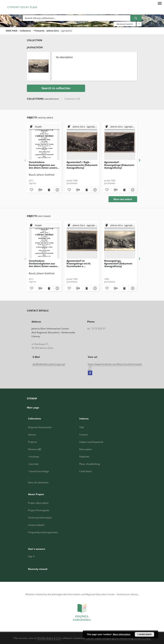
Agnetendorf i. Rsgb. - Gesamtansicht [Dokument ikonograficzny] (82, 165)
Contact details (36, 525)
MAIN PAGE (12, 31)
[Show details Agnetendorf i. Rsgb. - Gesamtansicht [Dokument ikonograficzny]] (95, 190)
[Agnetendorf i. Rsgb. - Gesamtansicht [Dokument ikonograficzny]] (82, 142)
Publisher (84, 457)
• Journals (33, 464)
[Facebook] (90, 373)
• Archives (34, 457)
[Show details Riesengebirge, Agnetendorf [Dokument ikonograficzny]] (132, 288)
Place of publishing (90, 464)
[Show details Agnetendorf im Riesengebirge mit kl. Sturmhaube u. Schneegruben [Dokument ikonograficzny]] (95, 288)
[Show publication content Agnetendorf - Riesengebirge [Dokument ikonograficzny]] (124, 190)
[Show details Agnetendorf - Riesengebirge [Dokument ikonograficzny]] (132, 190)
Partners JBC (35, 449)
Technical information (40, 518)
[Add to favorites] (31, 190)
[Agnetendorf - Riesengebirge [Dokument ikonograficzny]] (120, 142)
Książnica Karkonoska (40, 427)
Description (86, 449)
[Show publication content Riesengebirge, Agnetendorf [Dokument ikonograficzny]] (124, 288)
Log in (31, 556)
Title (82, 427)
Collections (26, 31)
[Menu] (160, 3)
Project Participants (39, 510)
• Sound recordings (38, 471)
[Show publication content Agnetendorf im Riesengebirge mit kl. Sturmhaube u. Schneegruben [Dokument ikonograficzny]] (86, 288)
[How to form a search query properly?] (139, 24)
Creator (84, 435)
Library (32, 435)
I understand (144, 634)
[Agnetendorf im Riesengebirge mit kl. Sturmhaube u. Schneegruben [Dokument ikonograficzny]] (82, 241)
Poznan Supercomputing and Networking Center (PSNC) (118, 638)
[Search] (136, 18)
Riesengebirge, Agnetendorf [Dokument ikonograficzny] (118, 263)
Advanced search (125, 24)
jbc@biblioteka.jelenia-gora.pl (49, 364)
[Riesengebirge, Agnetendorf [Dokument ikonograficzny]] (120, 241)
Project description (38, 503)
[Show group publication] (44, 127)
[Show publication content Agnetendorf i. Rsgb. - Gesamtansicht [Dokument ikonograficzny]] (86, 190)
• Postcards (39, 31)
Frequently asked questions (43, 532)
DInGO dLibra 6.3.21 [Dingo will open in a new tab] (49, 638)
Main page (33, 408)
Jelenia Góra (53, 31)
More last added (123, 199)
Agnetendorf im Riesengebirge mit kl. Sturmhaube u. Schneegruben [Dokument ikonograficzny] (82, 263)
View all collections (38, 482)
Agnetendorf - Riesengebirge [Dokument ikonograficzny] (119, 165)
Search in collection (56, 88)
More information (122, 634)
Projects (32, 442)
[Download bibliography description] (40, 190)
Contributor (86, 471)
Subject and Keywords (91, 442)
